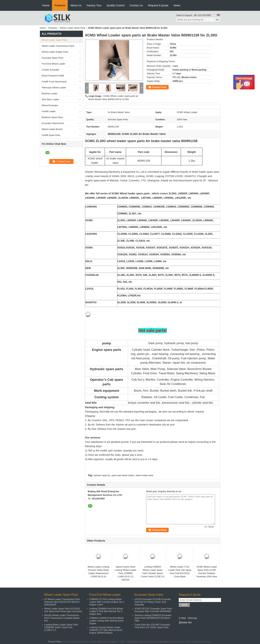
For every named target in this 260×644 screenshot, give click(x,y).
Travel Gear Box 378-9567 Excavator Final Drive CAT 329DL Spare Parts (152, 626)
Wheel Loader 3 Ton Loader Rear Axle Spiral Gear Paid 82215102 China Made (180, 572)
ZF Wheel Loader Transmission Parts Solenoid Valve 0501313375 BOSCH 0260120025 (62, 602)
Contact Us (136, 5)
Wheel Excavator (50, 105)
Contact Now (159, 87)
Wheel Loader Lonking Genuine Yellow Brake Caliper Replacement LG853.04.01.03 (98, 572)
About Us (76, 5)
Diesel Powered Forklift (53, 76)
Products (60, 5)
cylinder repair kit (102, 475)
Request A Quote (158, 5)
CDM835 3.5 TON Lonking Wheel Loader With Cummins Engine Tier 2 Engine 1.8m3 (107, 602)
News (177, 5)
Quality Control (115, 5)
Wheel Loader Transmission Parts (58, 46)
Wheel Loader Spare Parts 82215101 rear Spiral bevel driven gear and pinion (63, 610)
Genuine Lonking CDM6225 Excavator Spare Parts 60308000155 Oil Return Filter (153, 618)
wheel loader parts (144, 475)
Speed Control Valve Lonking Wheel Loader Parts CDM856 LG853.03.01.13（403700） (125, 573)
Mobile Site (185, 623)
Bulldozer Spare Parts (52, 117)
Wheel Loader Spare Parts (72, 28)
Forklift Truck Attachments (54, 82)
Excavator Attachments (53, 123)
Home (46, 5)
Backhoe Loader (50, 94)
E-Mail (182, 618)
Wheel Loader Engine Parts (55, 52)
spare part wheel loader (123, 475)
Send (184, 605)
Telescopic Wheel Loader (54, 88)
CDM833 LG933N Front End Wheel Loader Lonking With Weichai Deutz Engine (107, 621)
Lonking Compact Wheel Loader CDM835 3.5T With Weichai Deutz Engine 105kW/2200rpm (106, 630)
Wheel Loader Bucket (52, 129)
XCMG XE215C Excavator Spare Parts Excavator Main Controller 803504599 (153, 610)
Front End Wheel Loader (54, 64)
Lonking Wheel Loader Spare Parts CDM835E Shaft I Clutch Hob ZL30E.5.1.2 (61, 627)
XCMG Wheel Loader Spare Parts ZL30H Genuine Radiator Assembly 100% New (207, 572)
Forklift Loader (49, 111)
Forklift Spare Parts (51, 135)
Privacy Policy (55, 642)
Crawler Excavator (51, 70)
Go (217, 20)
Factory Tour (94, 5)
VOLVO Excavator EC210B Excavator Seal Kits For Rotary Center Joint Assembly (153, 602)
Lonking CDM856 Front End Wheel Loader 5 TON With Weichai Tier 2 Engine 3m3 (106, 611)
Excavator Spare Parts (53, 58)
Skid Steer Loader (50, 100)
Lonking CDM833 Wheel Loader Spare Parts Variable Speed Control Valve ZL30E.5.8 (153, 572)
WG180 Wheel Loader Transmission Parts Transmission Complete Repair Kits (62, 618)
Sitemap (192, 618)
